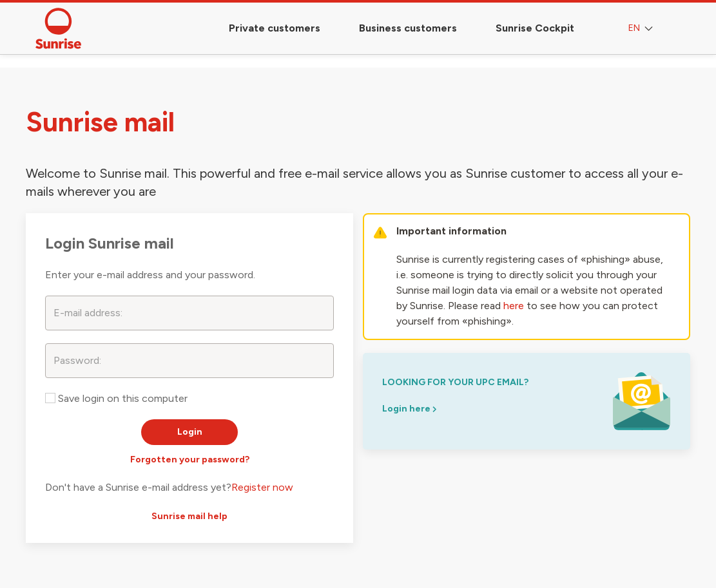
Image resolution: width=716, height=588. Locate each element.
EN (642, 29)
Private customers (275, 28)
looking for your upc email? (455, 382)
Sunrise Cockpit (535, 28)
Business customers (408, 28)
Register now (262, 487)
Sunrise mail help (189, 516)
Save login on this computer (116, 398)
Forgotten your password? (190, 460)
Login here (409, 409)
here (514, 306)
